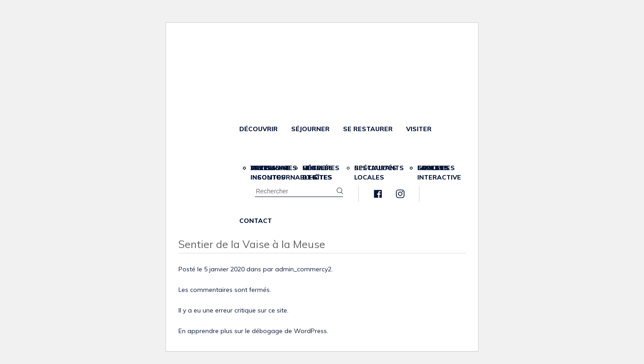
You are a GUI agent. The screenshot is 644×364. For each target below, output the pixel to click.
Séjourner (310, 129)
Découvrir (258, 129)
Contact (256, 221)
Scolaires (436, 168)
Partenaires (274, 168)
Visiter (419, 129)
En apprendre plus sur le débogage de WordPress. (253, 331)
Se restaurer (368, 129)
